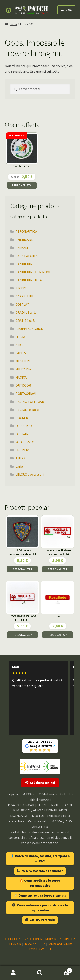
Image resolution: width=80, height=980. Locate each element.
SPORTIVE (23, 450)
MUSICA (21, 377)
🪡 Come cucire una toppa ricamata (40, 895)
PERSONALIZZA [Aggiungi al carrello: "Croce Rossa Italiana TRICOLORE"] (22, 635)
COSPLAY (22, 304)
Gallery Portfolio (40, 920)
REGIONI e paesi (27, 410)
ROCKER (22, 418)
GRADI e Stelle (26, 312)
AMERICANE (24, 240)
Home (13, 24)
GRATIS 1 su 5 (25, 321)
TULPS (20, 458)
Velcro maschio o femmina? (40, 871)
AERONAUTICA (26, 231)
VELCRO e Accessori (30, 474)
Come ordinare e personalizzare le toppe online (40, 908)
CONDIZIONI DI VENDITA (47, 939)
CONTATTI (45, 949)
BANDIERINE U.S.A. (29, 280)
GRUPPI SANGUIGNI (30, 329)
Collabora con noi (40, 783)
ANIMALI (22, 248)
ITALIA (20, 337)
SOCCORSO (24, 426)
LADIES (21, 353)
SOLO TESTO (25, 442)
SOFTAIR (22, 434)
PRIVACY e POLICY (35, 944)
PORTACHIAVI (26, 393)
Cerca (40, 973)
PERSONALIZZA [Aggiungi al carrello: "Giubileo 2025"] (22, 185)
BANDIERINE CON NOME (33, 272)
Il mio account (13, 973)
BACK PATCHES (27, 256)
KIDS (19, 345)
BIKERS (21, 288)
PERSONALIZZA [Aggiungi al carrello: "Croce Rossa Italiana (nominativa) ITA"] (58, 569)
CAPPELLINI (24, 296)
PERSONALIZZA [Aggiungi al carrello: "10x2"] (58, 635)
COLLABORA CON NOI (18, 939)
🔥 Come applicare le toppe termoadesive (40, 883)
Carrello (63, 970)
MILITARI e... (24, 369)
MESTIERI (23, 361)
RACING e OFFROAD (30, 402)
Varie (19, 466)
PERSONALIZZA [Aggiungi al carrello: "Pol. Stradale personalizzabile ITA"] (22, 569)
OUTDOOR (23, 385)
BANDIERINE (25, 264)
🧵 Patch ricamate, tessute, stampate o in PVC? (40, 859)
